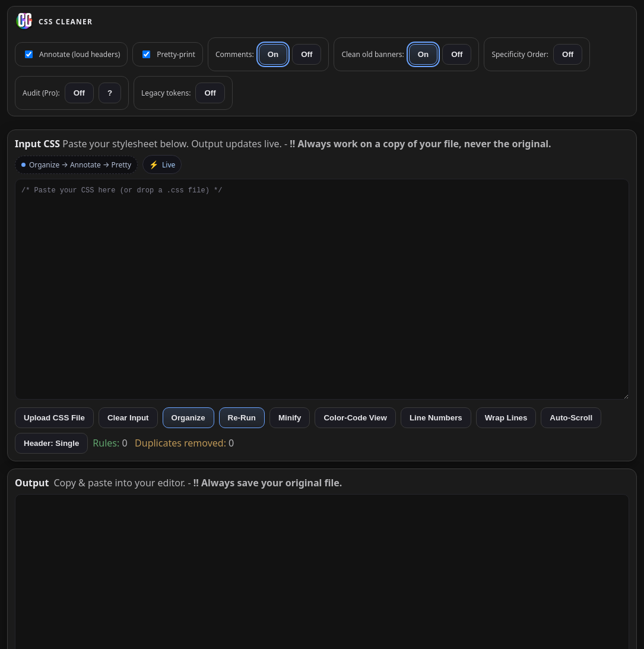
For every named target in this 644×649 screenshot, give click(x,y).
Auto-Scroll (571, 418)
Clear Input (128, 418)
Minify (290, 418)
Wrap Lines (506, 418)
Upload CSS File (54, 418)
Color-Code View (355, 418)
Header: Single (51, 443)
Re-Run (242, 418)
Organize (188, 418)
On (273, 54)
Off (307, 54)
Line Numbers (436, 418)
